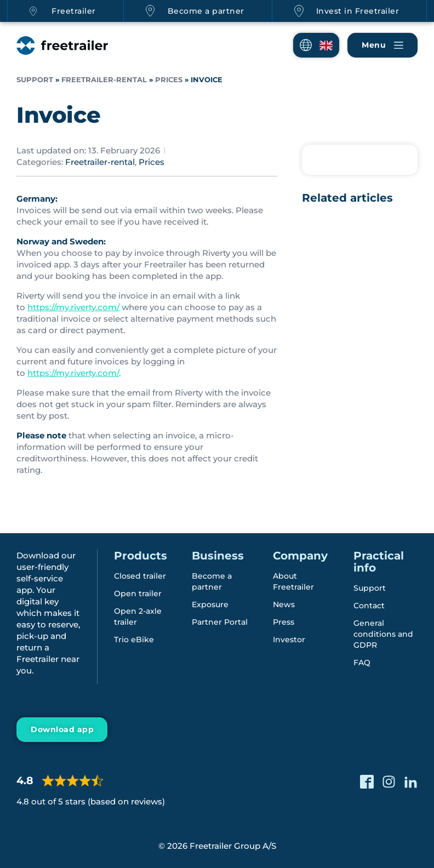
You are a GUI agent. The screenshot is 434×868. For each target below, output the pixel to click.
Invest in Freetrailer (358, 11)
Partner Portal (220, 622)
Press (284, 622)
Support (35, 80)
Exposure (210, 604)
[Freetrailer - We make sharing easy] (62, 45)
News (284, 604)
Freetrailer (74, 11)
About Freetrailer (293, 581)
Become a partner (206, 11)
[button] (316, 45)
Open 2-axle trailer (138, 616)
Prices (169, 80)
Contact (369, 606)
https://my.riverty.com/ (73, 307)
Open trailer (138, 593)
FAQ (362, 663)
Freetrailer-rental (104, 80)
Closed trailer (140, 576)
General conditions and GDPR (383, 634)
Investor (289, 639)
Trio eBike (134, 639)
